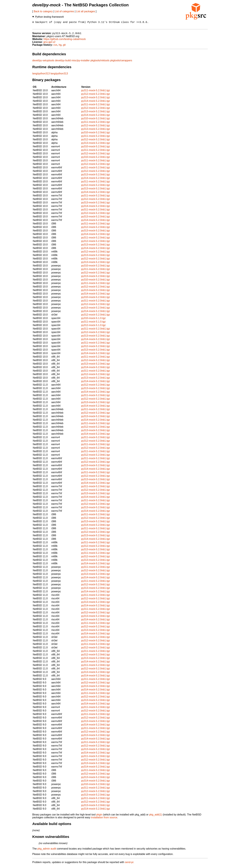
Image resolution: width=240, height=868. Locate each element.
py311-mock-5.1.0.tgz (93, 323)
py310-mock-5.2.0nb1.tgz (96, 120)
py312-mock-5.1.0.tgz (93, 327)
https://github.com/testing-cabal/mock (65, 41)
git (64, 47)
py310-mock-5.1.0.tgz (93, 320)
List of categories (65, 11)
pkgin (99, 816)
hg (60, 47)
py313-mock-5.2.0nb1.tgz (96, 99)
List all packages (86, 11)
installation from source (104, 819)
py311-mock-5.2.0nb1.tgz (96, 92)
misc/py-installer (81, 62)
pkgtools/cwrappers (121, 62)
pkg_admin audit (47, 850)
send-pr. (129, 864)
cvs (55, 47)
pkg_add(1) (156, 816)
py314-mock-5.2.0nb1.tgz (96, 103)
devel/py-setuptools (43, 62)
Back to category (43, 11)
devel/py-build (63, 62)
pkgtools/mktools (100, 62)
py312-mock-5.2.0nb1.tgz (96, 96)
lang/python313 (41, 75)
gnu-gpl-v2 (49, 44)
